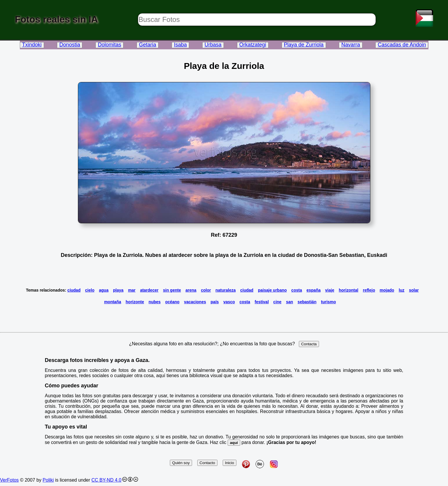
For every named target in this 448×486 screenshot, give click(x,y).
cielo (90, 290)
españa (313, 290)
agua (104, 290)
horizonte (135, 302)
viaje (330, 290)
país (215, 302)
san (290, 302)
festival (262, 302)
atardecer (149, 290)
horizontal (349, 290)
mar (132, 290)
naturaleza (225, 290)
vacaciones (195, 302)
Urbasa (213, 45)
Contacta (309, 344)
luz (401, 290)
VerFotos (9, 480)
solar (414, 290)
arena (191, 290)
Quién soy (181, 463)
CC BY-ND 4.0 (106, 480)
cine (277, 302)
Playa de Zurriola (304, 45)
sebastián (307, 302)
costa (297, 290)
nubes (155, 302)
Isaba (180, 45)
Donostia (70, 45)
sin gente (172, 290)
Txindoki (32, 45)
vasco (229, 302)
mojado (387, 290)
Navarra (351, 45)
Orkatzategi (253, 45)
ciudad (74, 290)
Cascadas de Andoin (402, 45)
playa (118, 290)
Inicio (230, 463)
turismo (328, 302)
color (206, 290)
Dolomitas (109, 45)
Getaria (148, 45)
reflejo (369, 290)
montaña (113, 302)
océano (172, 302)
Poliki (48, 480)
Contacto (207, 463)
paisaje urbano (272, 290)
